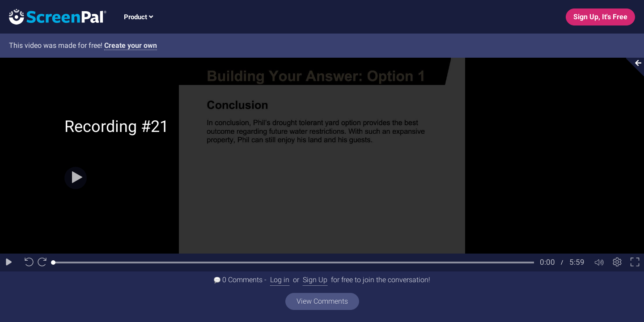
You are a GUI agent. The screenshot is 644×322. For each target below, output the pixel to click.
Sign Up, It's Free (600, 17)
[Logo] (53, 16)
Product (138, 17)
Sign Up (315, 280)
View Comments (322, 301)
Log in (280, 280)
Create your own (131, 45)
